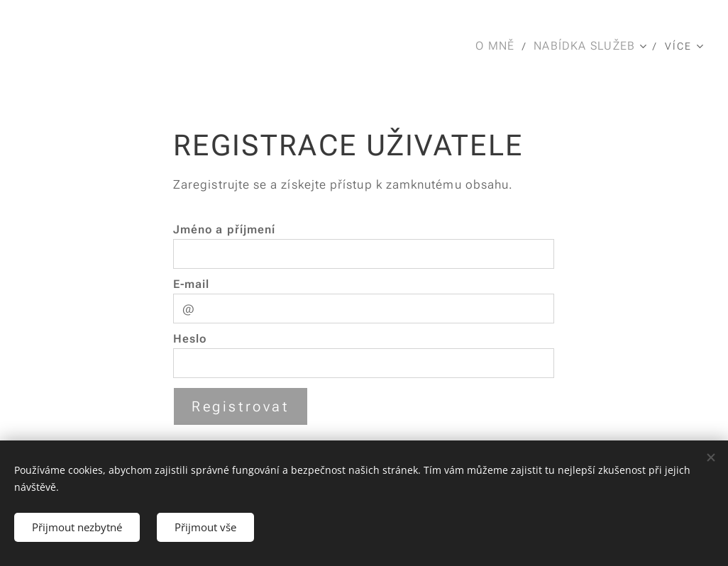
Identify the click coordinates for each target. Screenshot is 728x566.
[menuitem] (499, 46)
